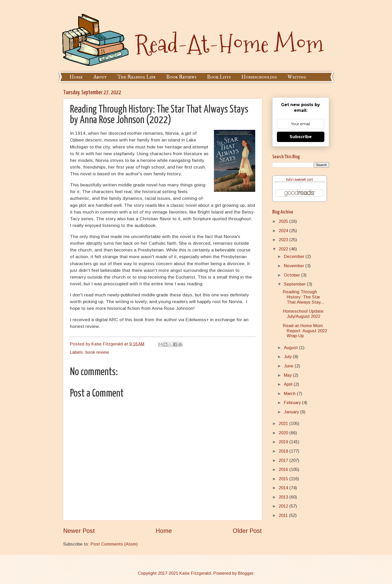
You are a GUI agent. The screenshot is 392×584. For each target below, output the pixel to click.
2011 (284, 515)
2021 (284, 424)
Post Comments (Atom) (114, 544)
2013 (284, 497)
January (292, 412)
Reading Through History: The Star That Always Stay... (303, 297)
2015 (284, 479)
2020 (284, 433)
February (293, 403)
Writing (297, 77)
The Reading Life (137, 77)
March (290, 394)
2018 (284, 451)
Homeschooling (259, 77)
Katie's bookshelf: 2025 (300, 180)
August (291, 348)
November (295, 266)
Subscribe (301, 137)
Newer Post (79, 531)
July (288, 357)
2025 (284, 221)
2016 (284, 469)
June (289, 366)
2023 (284, 240)
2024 (284, 231)
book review (97, 352)
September (295, 284)
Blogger (246, 573)
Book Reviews (181, 77)
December (295, 257)
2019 (284, 442)
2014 (284, 488)
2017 (284, 460)
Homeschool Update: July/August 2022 (304, 314)
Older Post (247, 531)
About (100, 77)
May (288, 375)
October (293, 275)
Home (76, 77)
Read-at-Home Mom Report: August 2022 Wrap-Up (305, 331)
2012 (284, 506)
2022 (284, 249)
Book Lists (219, 77)
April (289, 384)
